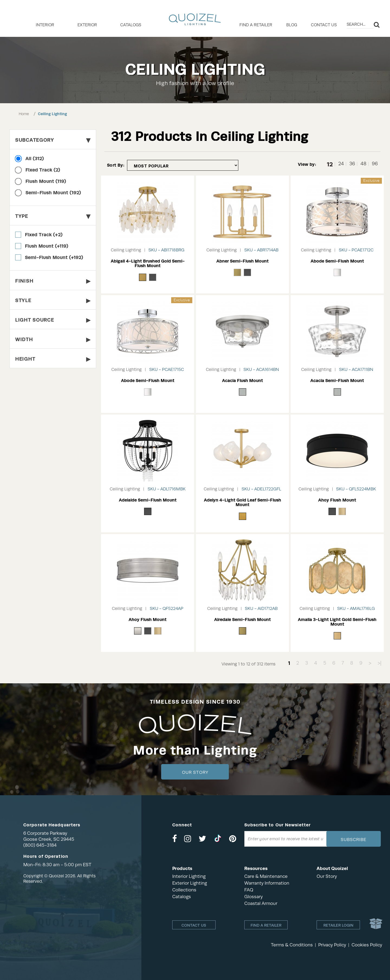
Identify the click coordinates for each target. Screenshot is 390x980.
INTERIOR (45, 25)
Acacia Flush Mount (243, 381)
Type (53, 216)
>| (379, 663)
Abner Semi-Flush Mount (243, 261)
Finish (53, 281)
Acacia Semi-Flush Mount (337, 381)
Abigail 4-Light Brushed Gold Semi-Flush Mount (148, 263)
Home (24, 114)
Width (53, 339)
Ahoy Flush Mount (337, 500)
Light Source (53, 320)
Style (53, 300)
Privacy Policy (332, 945)
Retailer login (338, 925)
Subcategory (53, 140)
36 (352, 164)
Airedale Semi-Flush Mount (243, 620)
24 (341, 164)
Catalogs (131, 25)
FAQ (249, 890)
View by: (307, 164)
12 (330, 164)
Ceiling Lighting (52, 114)
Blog (292, 25)
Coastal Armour (261, 903)
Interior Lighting (189, 876)
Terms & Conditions (292, 945)
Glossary (253, 897)
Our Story (195, 772)
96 (375, 164)
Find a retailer (256, 25)
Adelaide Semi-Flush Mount (148, 500)
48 (363, 164)
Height (53, 359)
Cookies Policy (367, 945)
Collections (184, 890)
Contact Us (324, 25)
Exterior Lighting (190, 883)
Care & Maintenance (266, 876)
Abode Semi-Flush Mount (337, 261)
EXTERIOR (87, 25)
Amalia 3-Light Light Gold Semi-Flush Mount (337, 622)
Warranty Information (267, 883)
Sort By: (116, 165)
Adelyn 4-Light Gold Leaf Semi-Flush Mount (243, 502)
